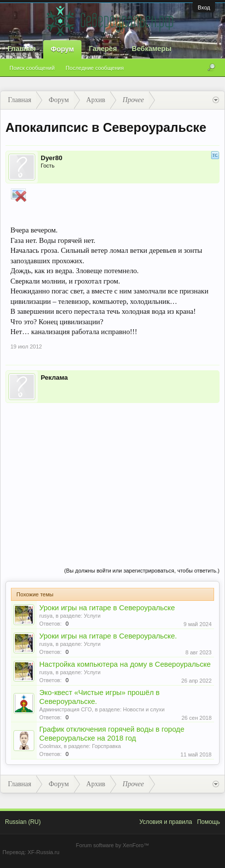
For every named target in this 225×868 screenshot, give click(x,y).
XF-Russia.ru (43, 852)
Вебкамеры (151, 49)
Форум (62, 49)
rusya (46, 616)
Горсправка (106, 746)
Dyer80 (51, 158)
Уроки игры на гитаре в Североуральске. (108, 636)
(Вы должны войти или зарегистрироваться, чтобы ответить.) (142, 571)
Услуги (92, 616)
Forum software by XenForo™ (112, 845)
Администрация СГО (66, 709)
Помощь (209, 822)
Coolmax (50, 746)
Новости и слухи (144, 709)
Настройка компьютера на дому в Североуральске (125, 664)
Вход (204, 7)
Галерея (103, 49)
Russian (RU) (23, 822)
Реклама (54, 377)
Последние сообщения (95, 68)
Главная (22, 49)
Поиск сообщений (32, 68)
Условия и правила (165, 822)
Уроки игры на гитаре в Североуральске (107, 608)
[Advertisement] (112, 475)
